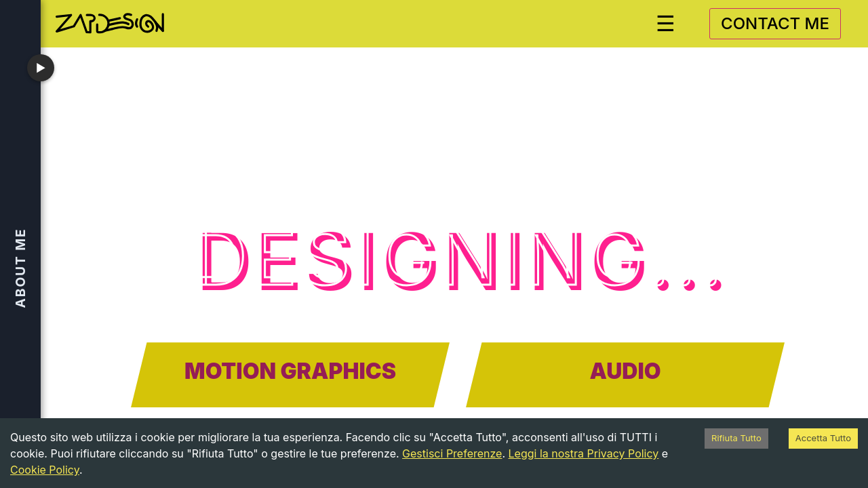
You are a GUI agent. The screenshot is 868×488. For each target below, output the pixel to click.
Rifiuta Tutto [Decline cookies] (736, 438)
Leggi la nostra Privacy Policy (584, 453)
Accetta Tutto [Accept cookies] (823, 438)
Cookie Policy (45, 470)
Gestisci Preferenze (452, 453)
